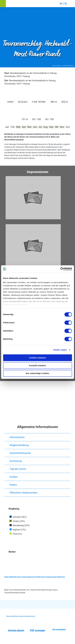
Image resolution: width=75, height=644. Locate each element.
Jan (7, 127)
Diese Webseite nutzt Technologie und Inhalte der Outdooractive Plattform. (35, 577)
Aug (45, 127)
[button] (3, 4)
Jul (40, 127)
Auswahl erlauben (37, 365)
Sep (51, 127)
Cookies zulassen (38, 358)
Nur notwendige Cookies (38, 373)
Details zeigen (60, 350)
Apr (24, 127)
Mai (29, 127)
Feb (13, 127)
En (66, 4)
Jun (35, 127)
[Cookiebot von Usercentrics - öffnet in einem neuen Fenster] (60, 269)
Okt (57, 127)
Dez (68, 127)
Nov (62, 127)
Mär (18, 127)
